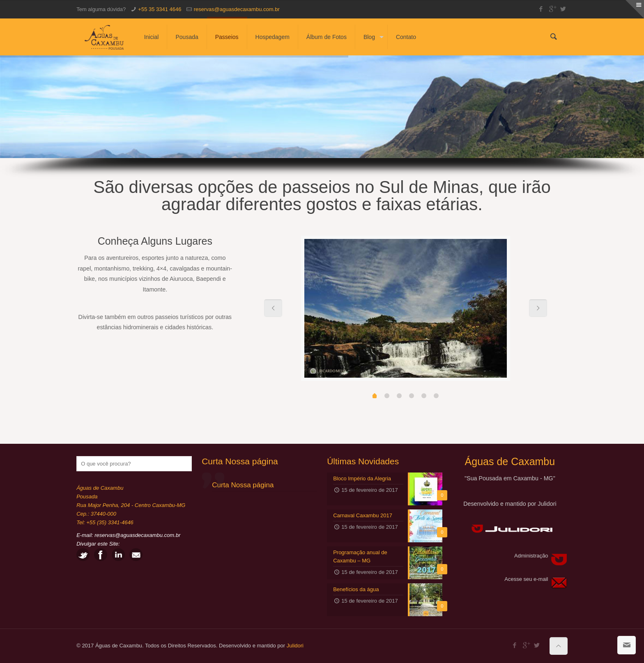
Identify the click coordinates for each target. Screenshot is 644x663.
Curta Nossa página (240, 461)
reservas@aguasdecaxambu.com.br (237, 9)
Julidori (295, 646)
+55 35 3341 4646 (160, 9)
